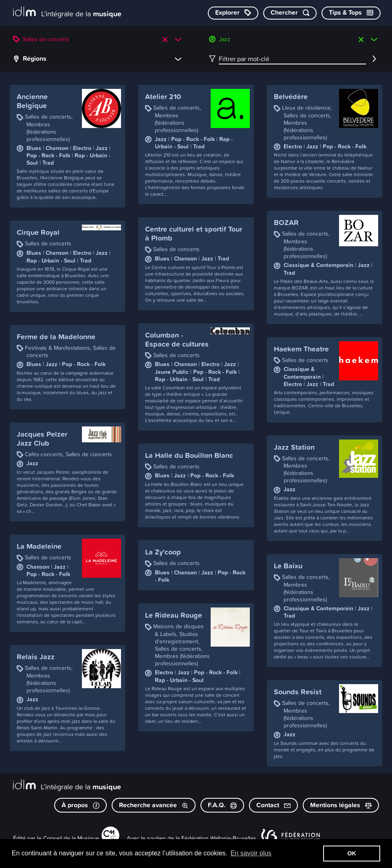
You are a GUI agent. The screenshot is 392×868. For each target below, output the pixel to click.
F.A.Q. (222, 805)
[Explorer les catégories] (233, 13)
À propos (80, 805)
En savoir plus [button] (251, 853)
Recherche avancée (154, 805)
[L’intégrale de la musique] (67, 12)
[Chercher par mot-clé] (290, 13)
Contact (273, 805)
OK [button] (352, 853)
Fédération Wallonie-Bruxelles (219, 838)
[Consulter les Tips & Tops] (351, 13)
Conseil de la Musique (71, 838)
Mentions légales (341, 805)
